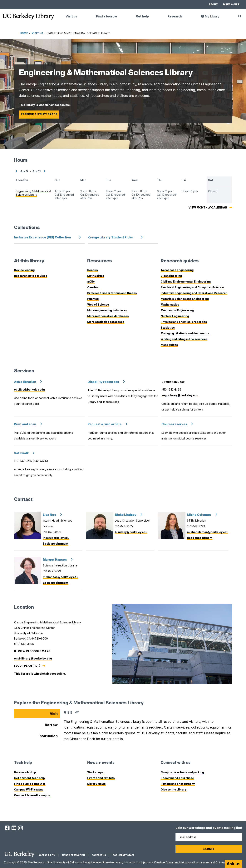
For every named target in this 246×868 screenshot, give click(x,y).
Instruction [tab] (48, 736)
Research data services (31, 276)
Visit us (71, 16)
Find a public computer (30, 784)
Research (175, 16)
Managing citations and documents (185, 333)
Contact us (99, 855)
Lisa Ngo (49, 515)
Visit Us (37, 33)
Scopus (93, 270)
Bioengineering (171, 276)
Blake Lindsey (126, 515)
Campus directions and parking (182, 772)
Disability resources (103, 382)
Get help (142, 16)
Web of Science (98, 305)
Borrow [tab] (51, 725)
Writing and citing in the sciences (184, 339)
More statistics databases (106, 322)
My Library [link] (213, 18)
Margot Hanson (55, 560)
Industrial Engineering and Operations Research (194, 293)
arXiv (91, 282)
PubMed (93, 299)
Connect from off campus (32, 795)
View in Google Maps (33, 651)
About (213, 4)
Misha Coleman (199, 515)
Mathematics (170, 305)
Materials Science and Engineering (185, 299)
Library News (96, 784)
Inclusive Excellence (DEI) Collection (42, 237)
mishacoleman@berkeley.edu (208, 532)
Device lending (24, 270)
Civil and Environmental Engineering (186, 282)
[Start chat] (234, 864)
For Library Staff (124, 855)
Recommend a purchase (177, 778)
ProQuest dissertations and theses (112, 293)
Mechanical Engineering (177, 310)
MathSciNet (96, 276)
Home (24, 33)
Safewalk (21, 453)
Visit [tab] (54, 714)
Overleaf (93, 287)
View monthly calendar (208, 207)
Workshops (95, 772)
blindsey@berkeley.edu (131, 532)
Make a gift (231, 4)
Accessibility (47, 855)
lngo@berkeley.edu (56, 538)
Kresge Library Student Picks (110, 237)
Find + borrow (106, 16)
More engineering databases (107, 310)
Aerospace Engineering (177, 270)
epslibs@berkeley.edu (29, 389)
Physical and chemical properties (184, 322)
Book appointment (56, 544)
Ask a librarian (25, 382)
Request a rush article (105, 424)
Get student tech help (29, 778)
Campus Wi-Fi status (29, 789)
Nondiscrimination (73, 855)
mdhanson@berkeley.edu (61, 577)
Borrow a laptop (25, 772)
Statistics (168, 328)
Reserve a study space (39, 114)
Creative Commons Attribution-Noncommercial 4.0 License (191, 862)
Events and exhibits (101, 778)
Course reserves (174, 424)
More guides (169, 345)
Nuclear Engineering (175, 316)
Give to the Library (174, 789)
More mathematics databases (108, 316)
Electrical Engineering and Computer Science (192, 287)
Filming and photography (178, 784)
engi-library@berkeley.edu (180, 395)
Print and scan (25, 424)
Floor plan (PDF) (27, 666)
